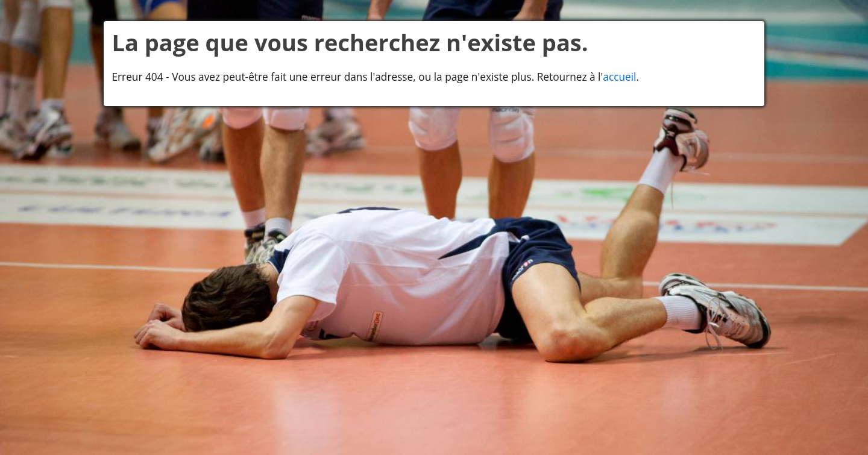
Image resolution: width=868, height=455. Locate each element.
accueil (619, 77)
